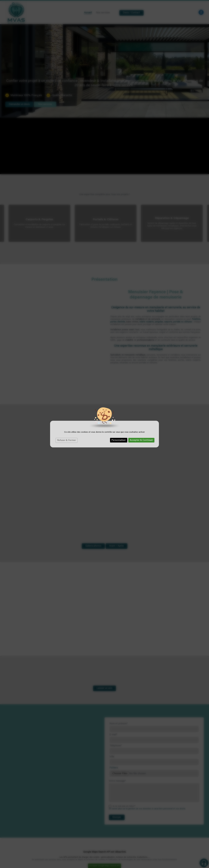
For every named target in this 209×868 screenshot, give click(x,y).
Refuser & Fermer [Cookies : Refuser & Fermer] (67, 440)
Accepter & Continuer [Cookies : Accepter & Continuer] (141, 440)
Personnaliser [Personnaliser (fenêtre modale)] (119, 440)
